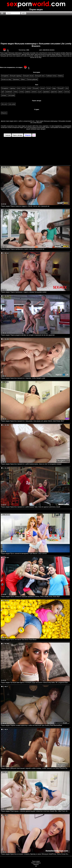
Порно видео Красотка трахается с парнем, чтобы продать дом (23, 378)
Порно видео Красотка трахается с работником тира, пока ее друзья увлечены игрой (31, 507)
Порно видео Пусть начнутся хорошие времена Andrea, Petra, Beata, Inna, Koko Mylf (30, 597)
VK (36, 866)
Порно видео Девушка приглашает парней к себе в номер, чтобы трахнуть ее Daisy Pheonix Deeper (35, 768)
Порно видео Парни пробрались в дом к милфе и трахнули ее (23, 249)
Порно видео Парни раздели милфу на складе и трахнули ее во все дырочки (28, 335)
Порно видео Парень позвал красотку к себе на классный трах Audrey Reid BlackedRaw (31, 725)
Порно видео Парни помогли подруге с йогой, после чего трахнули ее (25, 206)
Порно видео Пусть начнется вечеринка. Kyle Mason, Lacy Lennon (24, 554)
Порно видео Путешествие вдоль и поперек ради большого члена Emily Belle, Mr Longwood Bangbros (35, 682)
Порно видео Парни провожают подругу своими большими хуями (24, 292)
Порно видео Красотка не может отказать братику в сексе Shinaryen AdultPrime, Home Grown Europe (35, 854)
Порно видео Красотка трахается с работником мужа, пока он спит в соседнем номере (31, 464)
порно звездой (41, 129)
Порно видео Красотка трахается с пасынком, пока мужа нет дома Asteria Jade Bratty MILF (33, 421)
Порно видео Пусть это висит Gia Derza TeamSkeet (19, 640)
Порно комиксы (36, 863)
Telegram (36, 865)
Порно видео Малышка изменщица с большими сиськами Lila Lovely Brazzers (36, 45)
